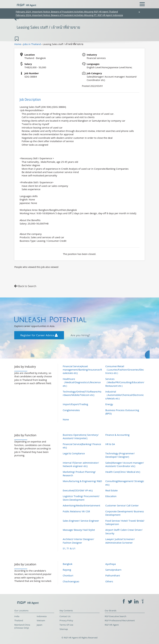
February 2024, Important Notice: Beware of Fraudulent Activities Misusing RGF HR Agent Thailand (67, 12)
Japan (40, 625)
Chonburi (68, 575)
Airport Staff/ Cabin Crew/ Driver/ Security (124, 531)
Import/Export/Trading (75, 404)
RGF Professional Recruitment (120, 620)
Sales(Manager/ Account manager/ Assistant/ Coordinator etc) (125, 464)
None (66, 419)
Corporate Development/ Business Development (125, 513)
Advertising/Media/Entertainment (81, 505)
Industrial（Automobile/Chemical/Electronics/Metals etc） (125, 395)
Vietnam (41, 620)
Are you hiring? (80, 335)
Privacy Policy (66, 620)
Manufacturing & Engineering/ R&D (82, 481)
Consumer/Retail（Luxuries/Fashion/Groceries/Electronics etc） (125, 370)
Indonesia (42, 616)
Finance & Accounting (117, 435)
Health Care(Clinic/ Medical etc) (123, 472)
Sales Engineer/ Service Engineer (81, 521)
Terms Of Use (66, 625)
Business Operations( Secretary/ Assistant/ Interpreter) (81, 436)
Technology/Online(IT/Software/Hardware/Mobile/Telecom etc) (82, 393)
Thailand (19, 620)
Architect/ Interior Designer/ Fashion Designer (78, 541)
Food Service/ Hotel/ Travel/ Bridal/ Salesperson (125, 522)
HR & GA (110, 444)
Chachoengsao (71, 581)
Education (111, 496)
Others (109, 581)
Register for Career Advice (39, 335)
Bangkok (67, 564)
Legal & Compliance (74, 453)
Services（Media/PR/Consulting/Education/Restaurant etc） (125, 382)
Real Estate (111, 490)
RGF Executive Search (116, 616)
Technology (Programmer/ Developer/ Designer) (120, 455)
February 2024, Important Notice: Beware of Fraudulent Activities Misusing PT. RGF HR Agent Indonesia (69, 15)
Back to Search (27, 286)
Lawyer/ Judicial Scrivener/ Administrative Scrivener (120, 541)
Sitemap (64, 629)
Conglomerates (71, 410)
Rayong (67, 570)
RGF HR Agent (112, 625)
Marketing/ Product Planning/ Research (79, 473)
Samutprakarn (113, 570)
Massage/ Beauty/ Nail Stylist (79, 530)
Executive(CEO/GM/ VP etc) (78, 490)
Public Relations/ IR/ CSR (76, 511)
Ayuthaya (111, 564)
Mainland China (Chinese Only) (22, 626)
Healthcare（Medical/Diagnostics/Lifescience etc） (82, 382)
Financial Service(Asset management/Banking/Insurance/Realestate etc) (82, 370)
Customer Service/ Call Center (122, 505)
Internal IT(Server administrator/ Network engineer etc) (81, 464)
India (17, 616)
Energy (109, 404)
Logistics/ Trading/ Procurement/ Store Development (81, 498)
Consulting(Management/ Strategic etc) (125, 483)
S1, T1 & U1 (69, 548)
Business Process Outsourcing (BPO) (122, 412)
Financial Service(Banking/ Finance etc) (82, 446)
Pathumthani (113, 575)
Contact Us (65, 616)
